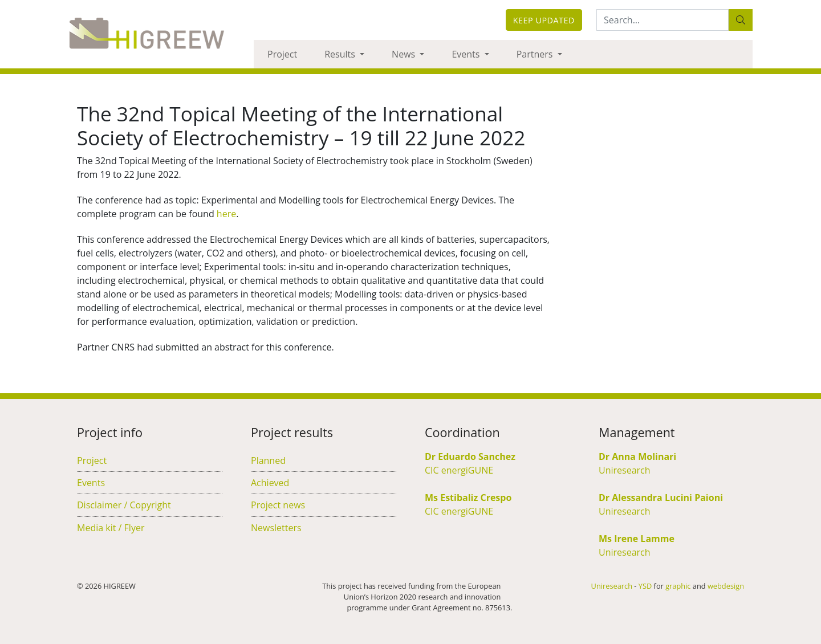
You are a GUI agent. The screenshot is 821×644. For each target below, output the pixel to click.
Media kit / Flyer (111, 528)
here (226, 214)
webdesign (726, 586)
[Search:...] (663, 20)
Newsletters (276, 528)
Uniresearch (625, 470)
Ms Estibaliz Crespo (468, 498)
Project (282, 54)
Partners (536, 54)
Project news (278, 505)
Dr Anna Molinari (637, 456)
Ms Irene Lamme (637, 539)
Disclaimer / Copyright (124, 505)
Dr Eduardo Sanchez (470, 456)
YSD (645, 586)
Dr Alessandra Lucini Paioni (661, 498)
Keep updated (544, 20)
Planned (268, 460)
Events (467, 54)
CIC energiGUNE (459, 470)
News (405, 54)
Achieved (270, 483)
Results (341, 54)
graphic (678, 586)
